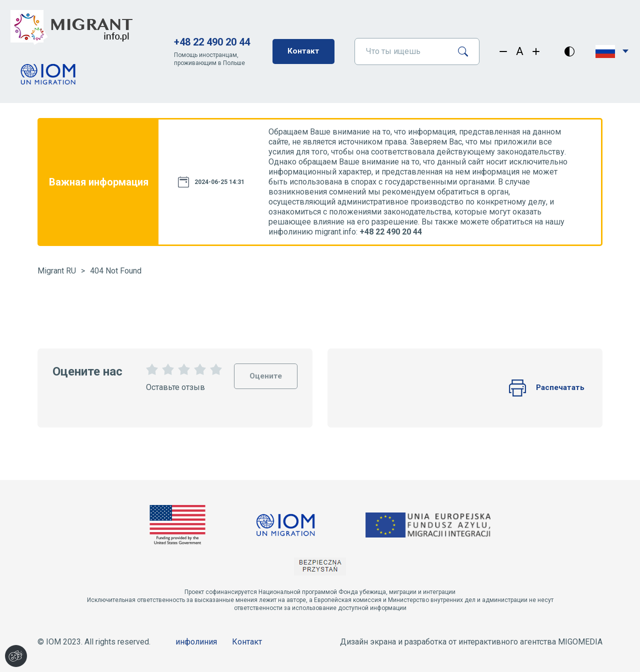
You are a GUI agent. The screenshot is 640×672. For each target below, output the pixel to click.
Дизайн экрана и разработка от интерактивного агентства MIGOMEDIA (471, 642)
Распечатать (545, 388)
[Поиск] (467, 51)
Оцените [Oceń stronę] (265, 372)
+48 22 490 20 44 (211, 42)
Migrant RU (57, 271)
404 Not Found (116, 271)
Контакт (303, 51)
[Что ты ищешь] (402, 51)
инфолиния (196, 642)
